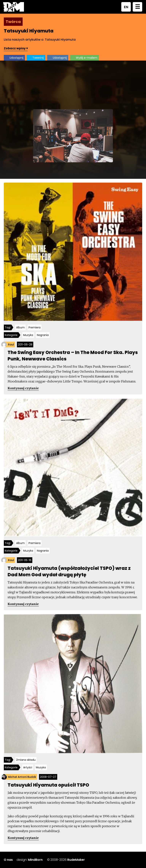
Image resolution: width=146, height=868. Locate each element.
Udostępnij (16, 58)
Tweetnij (38, 58)
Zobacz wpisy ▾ (16, 48)
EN (126, 7)
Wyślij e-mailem (87, 58)
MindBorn (35, 860)
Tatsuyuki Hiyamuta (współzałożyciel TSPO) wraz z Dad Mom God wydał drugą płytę (69, 571)
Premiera (35, 327)
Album (20, 327)
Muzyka (28, 335)
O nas (8, 860)
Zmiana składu (26, 760)
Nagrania (43, 335)
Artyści (28, 767)
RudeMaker (76, 860)
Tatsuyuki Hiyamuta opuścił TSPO (48, 785)
